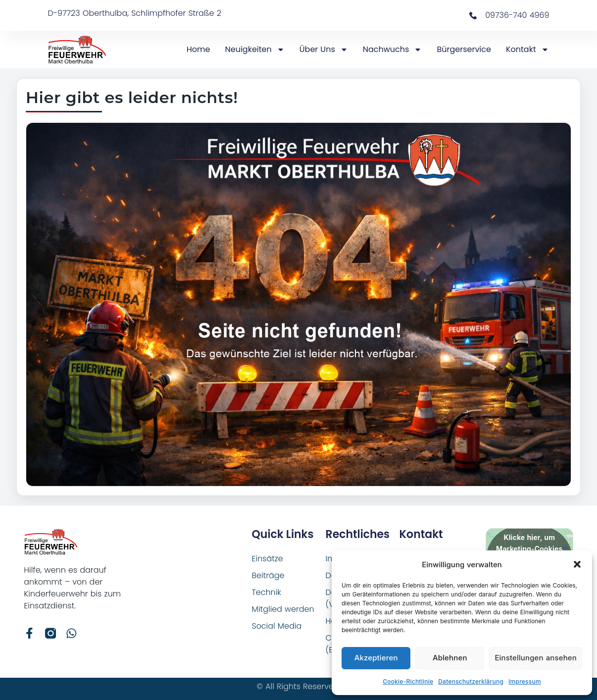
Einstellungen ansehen (536, 658)
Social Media (277, 626)
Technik (267, 592)
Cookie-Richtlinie (408, 681)
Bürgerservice (464, 49)
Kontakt (527, 50)
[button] (577, 564)
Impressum (525, 681)
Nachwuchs (393, 50)
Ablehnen (450, 658)
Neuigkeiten (255, 50)
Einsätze (268, 559)
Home (199, 49)
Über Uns (324, 50)
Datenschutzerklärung (471, 681)
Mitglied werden (283, 609)
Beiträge (268, 575)
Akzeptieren (376, 658)
